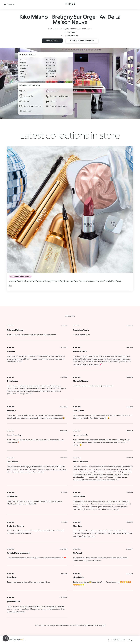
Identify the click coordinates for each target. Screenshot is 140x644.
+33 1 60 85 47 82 (70, 32)
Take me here (52, 41)
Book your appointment (82, 41)
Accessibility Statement (116, 640)
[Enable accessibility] (6, 638)
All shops (130, 640)
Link (104, 625)
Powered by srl (16, 640)
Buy (10, 286)
